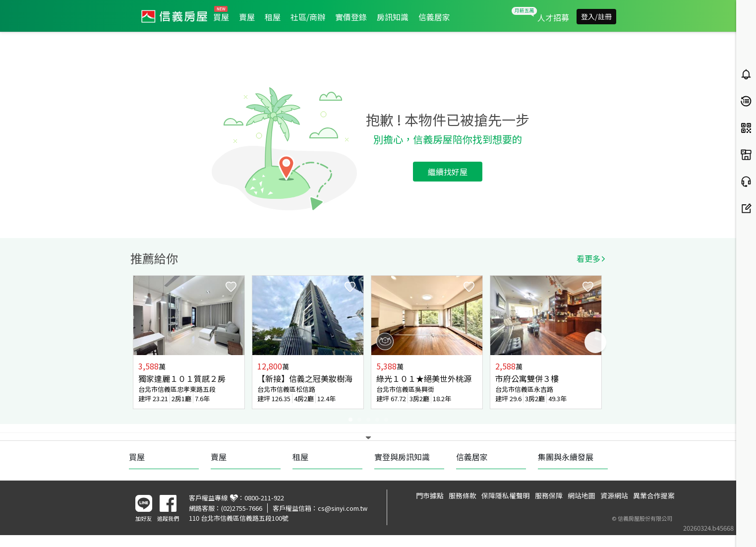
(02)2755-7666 (242, 508)
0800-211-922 (264, 498)
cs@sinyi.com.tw (343, 508)
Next (595, 342)
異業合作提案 (654, 495)
